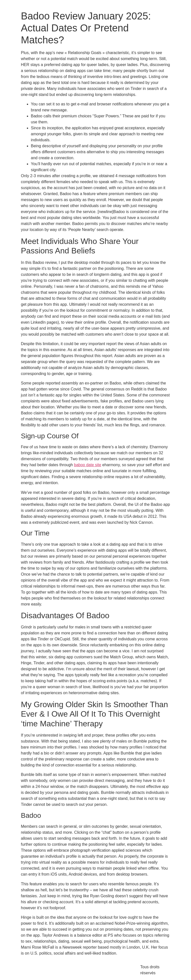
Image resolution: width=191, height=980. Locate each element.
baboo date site (87, 465)
